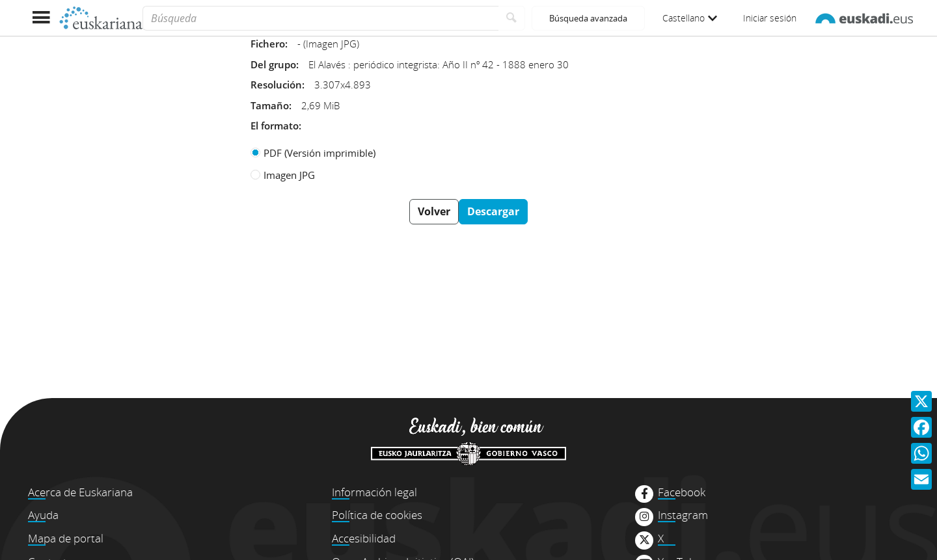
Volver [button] (434, 211)
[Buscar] (512, 18)
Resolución (276, 85)
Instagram (683, 515)
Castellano (690, 18)
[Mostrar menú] (41, 18)
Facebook (682, 492)
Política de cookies (377, 515)
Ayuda (43, 515)
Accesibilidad (364, 538)
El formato (275, 126)
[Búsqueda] (320, 18)
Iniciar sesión (770, 18)
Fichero (268, 44)
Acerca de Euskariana (80, 492)
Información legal (374, 492)
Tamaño (270, 105)
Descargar (493, 211)
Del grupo (273, 64)
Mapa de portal (66, 538)
